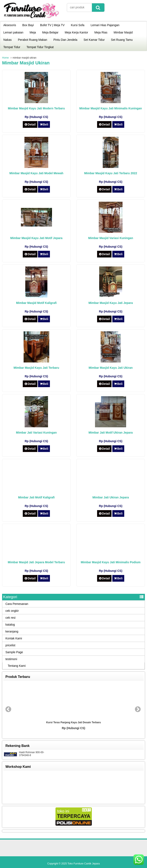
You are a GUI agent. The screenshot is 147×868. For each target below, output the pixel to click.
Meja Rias (101, 32)
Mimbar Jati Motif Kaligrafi (36, 497)
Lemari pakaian (13, 32)
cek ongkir (12, 611)
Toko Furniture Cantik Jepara (84, 864)
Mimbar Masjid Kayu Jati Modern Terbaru (36, 108)
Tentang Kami (17, 666)
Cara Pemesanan (17, 604)
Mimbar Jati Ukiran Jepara (111, 497)
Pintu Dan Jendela (65, 40)
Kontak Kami (14, 638)
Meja (33, 32)
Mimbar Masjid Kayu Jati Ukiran (111, 368)
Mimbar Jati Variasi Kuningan (36, 433)
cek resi (10, 618)
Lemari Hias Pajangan (105, 25)
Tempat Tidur (12, 47)
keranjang (12, 631)
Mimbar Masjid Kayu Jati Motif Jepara (36, 238)
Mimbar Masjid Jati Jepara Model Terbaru (36, 562)
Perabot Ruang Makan (33, 40)
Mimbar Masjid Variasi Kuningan (111, 238)
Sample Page (14, 652)
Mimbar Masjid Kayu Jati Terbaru (36, 368)
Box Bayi (28, 25)
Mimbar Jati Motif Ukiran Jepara (111, 433)
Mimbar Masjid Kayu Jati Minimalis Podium (111, 562)
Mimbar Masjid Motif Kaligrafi (36, 303)
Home (5, 58)
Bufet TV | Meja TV (52, 25)
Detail (30, 124)
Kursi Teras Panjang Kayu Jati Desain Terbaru (73, 722)
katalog (10, 625)
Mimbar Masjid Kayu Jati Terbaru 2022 (111, 173)
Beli (44, 124)
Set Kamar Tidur (94, 40)
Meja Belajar (50, 32)
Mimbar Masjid (123, 32)
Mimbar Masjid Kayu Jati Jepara (111, 303)
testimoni (11, 659)
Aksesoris (10, 25)
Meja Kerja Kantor (76, 32)
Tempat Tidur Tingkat (40, 47)
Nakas (8, 40)
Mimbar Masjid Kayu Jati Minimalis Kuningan (111, 108)
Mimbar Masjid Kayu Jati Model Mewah (36, 173)
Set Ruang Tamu (122, 40)
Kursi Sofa (78, 25)
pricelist (10, 645)
